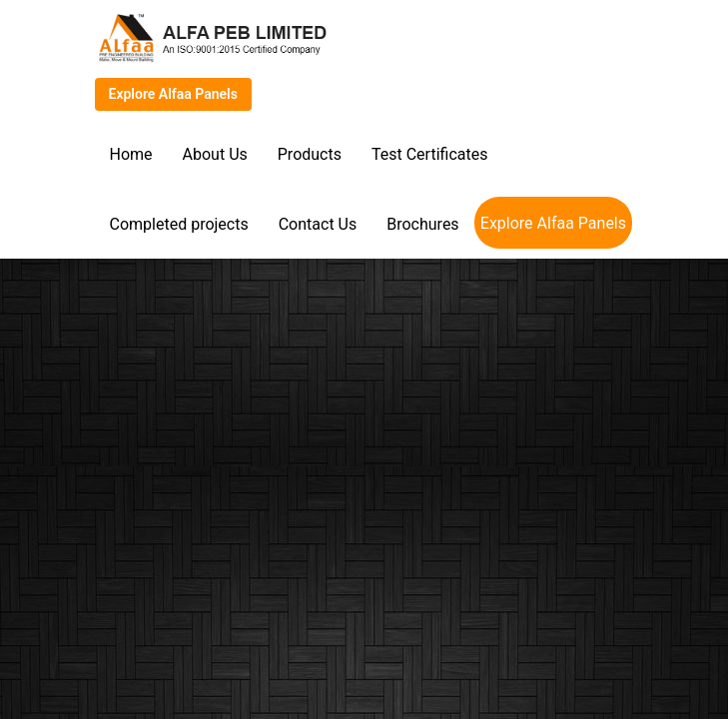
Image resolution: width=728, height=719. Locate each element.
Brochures (422, 224)
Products (310, 154)
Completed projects (179, 224)
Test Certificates (429, 154)
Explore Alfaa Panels (173, 94)
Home (131, 154)
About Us (215, 154)
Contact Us (318, 224)
